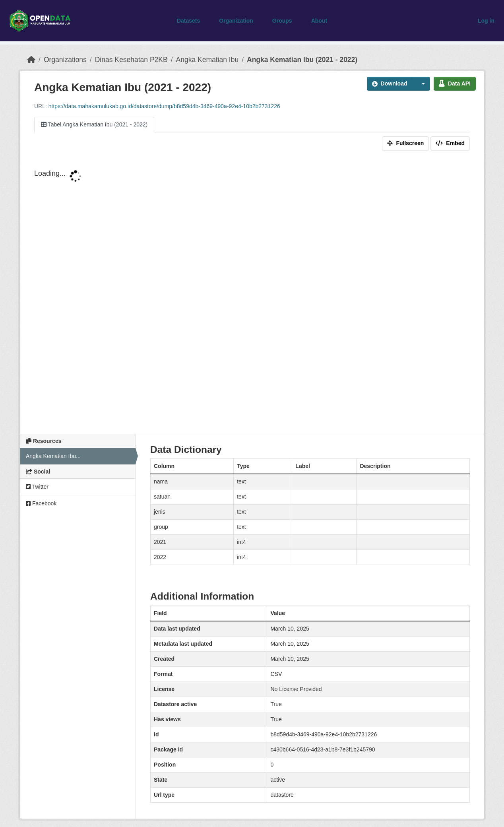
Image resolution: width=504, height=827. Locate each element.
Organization (236, 21)
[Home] (31, 60)
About (319, 21)
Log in (486, 21)
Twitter (37, 487)
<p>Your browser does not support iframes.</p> (252, 295)
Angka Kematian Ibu (207, 60)
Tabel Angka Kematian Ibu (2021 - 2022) (94, 124)
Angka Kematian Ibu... (53, 456)
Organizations (65, 60)
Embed (450, 143)
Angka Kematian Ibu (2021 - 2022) (302, 60)
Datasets (188, 21)
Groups (282, 21)
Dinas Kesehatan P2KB (131, 60)
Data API (455, 83)
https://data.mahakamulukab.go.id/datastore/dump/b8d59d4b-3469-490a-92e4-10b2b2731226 (164, 106)
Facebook (41, 503)
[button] (421, 84)
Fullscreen (405, 143)
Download (390, 83)
